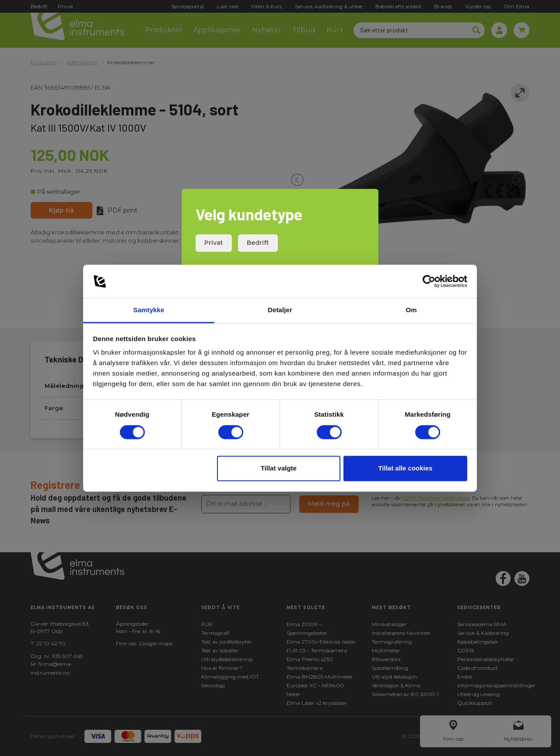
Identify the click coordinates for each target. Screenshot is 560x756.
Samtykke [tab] (149, 310)
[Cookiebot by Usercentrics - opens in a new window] (429, 281)
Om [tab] (411, 310)
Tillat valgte (279, 469)
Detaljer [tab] (280, 310)
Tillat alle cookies (405, 469)
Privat (214, 243)
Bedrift (258, 243)
